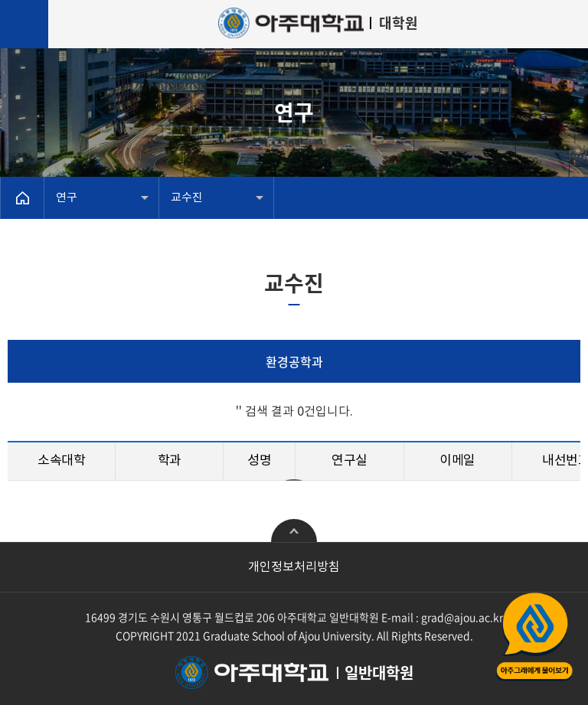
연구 (67, 198)
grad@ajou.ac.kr (462, 617)
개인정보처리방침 (294, 567)
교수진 (187, 198)
